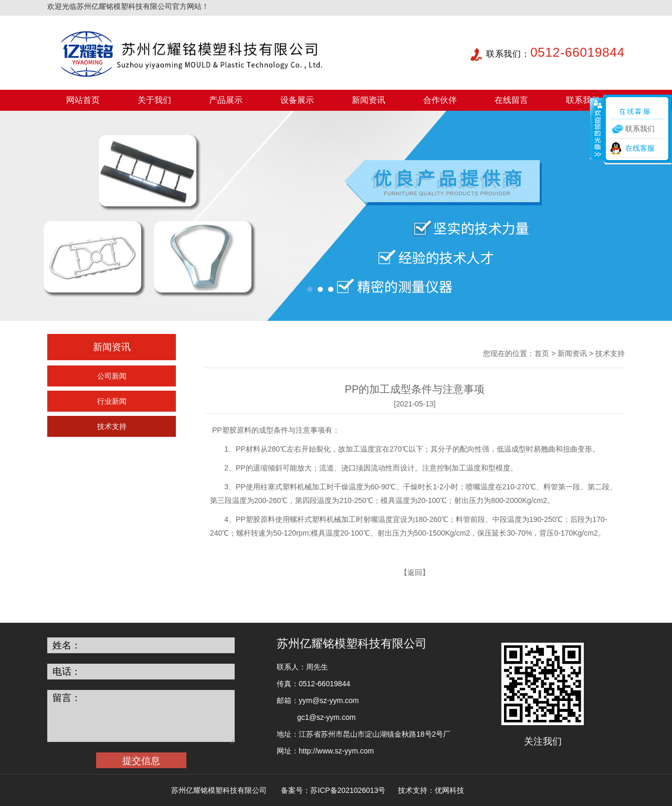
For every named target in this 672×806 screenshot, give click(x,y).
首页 (542, 353)
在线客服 (640, 148)
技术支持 (112, 426)
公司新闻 (112, 376)
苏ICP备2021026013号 (348, 790)
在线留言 (511, 100)
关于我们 (154, 100)
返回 (415, 572)
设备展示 (297, 100)
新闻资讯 (369, 100)
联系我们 (583, 100)
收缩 (597, 128)
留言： (67, 698)
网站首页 (83, 100)
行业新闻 (112, 401)
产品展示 (226, 100)
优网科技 (449, 790)
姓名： (67, 645)
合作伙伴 (440, 100)
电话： (67, 672)
